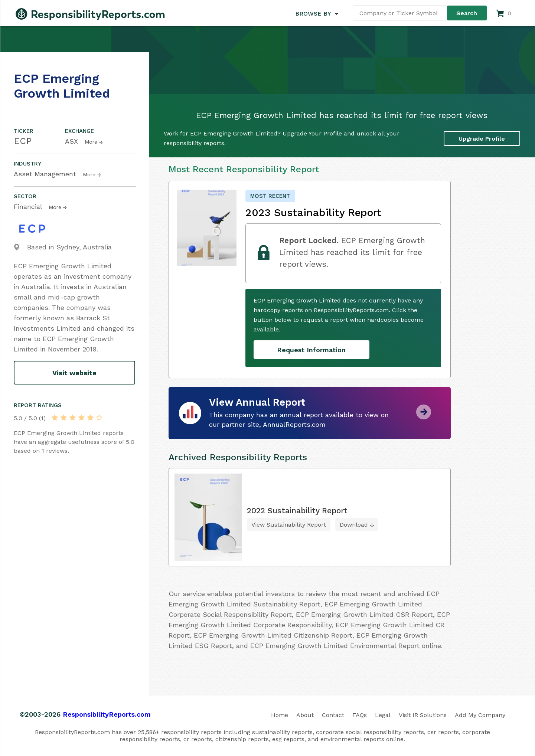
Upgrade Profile (482, 139)
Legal (383, 715)
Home (280, 715)
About (305, 715)
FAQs (360, 715)
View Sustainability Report (289, 525)
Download (354, 525)
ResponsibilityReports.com (107, 714)
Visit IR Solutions (423, 715)
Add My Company (480, 715)
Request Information (311, 350)
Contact (333, 715)
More (91, 142)
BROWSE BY (313, 14)
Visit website (74, 373)
